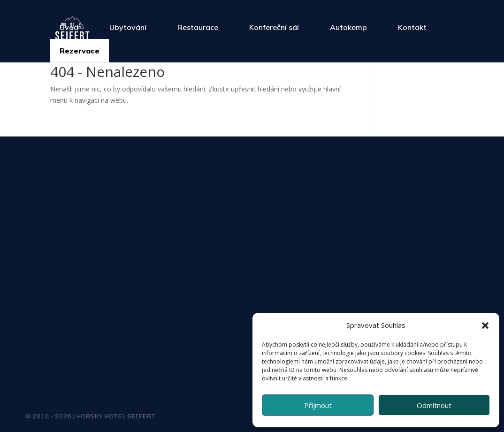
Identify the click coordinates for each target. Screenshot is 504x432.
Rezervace (80, 51)
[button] (485, 326)
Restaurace (198, 27)
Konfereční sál (274, 27)
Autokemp (348, 27)
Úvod (69, 27)
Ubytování (128, 27)
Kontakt (412, 27)
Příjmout (318, 405)
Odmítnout (434, 405)
